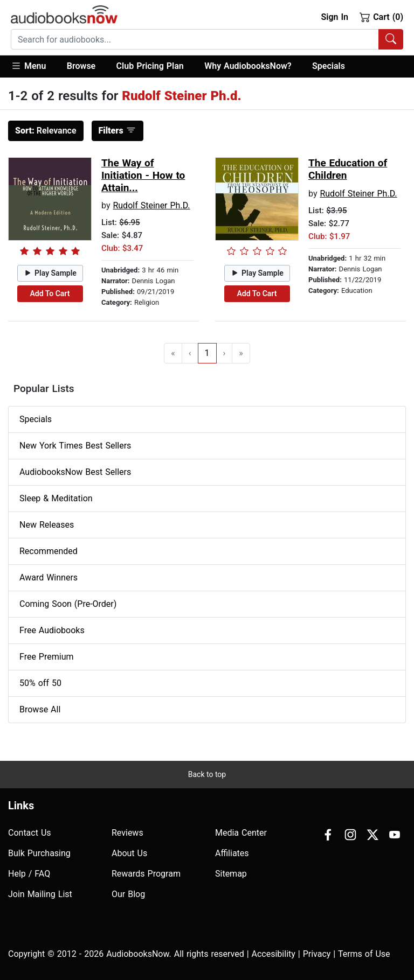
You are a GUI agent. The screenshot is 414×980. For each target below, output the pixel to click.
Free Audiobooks (52, 630)
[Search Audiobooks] (391, 39)
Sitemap (231, 874)
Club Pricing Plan (150, 66)
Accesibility (274, 954)
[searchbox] (195, 39)
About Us (129, 853)
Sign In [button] (334, 17)
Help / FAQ (29, 874)
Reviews (127, 833)
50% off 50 (40, 683)
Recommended (49, 551)
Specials (329, 66)
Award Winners (49, 577)
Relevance (46, 131)
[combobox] (207, 39)
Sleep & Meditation (56, 498)
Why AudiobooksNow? (248, 66)
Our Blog (128, 894)
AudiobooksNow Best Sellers (75, 472)
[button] (34, 66)
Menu (28, 66)
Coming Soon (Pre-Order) (68, 604)
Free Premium (46, 657)
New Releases (47, 525)
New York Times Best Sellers (75, 446)
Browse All (40, 709)
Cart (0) (381, 17)
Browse (81, 66)
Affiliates (232, 853)
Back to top (207, 774)
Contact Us (30, 833)
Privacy (317, 954)
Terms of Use (364, 954)
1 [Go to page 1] (207, 353)
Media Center (241, 833)
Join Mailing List (40, 894)
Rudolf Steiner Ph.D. (151, 205)
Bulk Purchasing (39, 853)
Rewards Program (146, 874)
